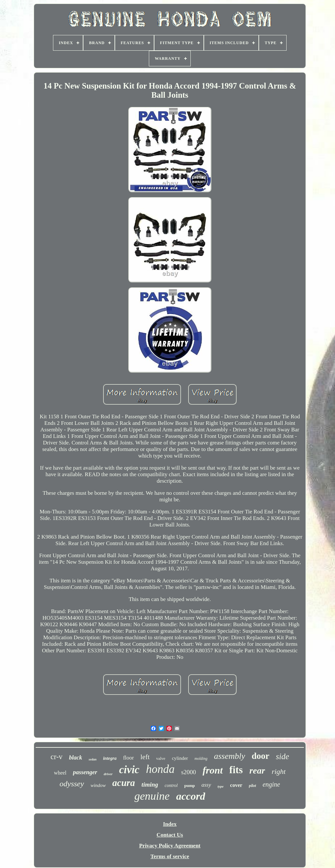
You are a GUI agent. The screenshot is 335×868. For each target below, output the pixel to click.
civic (129, 770)
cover (236, 785)
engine (271, 784)
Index (170, 824)
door (260, 756)
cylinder (180, 758)
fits (236, 770)
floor (128, 758)
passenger (85, 772)
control (171, 785)
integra (110, 758)
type (220, 786)
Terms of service (170, 856)
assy (206, 785)
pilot (253, 786)
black (76, 758)
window (98, 785)
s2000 (189, 772)
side (282, 756)
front (213, 770)
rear (257, 770)
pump (190, 785)
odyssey (72, 784)
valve (161, 758)
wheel (60, 773)
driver (108, 774)
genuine (152, 796)
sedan (93, 759)
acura (123, 783)
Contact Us (170, 835)
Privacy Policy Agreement (170, 846)
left (145, 757)
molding (201, 759)
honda (160, 769)
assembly (229, 756)
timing (150, 785)
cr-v (56, 757)
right (279, 771)
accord (191, 796)
